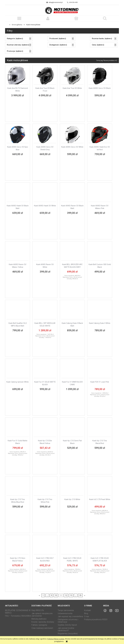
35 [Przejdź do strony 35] (80, 595)
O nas (87, 616)
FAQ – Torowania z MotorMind (18, 616)
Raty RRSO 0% (38, 610)
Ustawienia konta (65, 613)
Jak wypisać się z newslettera (70, 616)
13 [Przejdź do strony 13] (71, 595)
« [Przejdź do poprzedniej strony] (39, 595)
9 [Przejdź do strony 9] (51, 595)
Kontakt (87, 610)
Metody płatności (39, 619)
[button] (19, 18)
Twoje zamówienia (66, 610)
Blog (86, 613)
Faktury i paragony (39, 625)
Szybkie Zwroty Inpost (67, 625)
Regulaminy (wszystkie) (68, 634)
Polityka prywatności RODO (96, 619)
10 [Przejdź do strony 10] (56, 595)
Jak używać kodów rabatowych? (66, 629)
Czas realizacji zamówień (42, 628)
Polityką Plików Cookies (56, 639)
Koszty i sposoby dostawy (43, 622)
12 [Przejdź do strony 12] (66, 595)
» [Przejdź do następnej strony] (85, 595)
